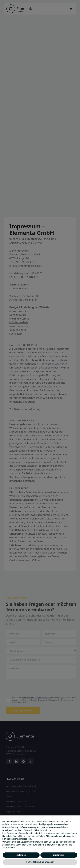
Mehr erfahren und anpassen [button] (40, 862)
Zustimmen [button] (59, 855)
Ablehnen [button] (21, 855)
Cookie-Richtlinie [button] (32, 830)
